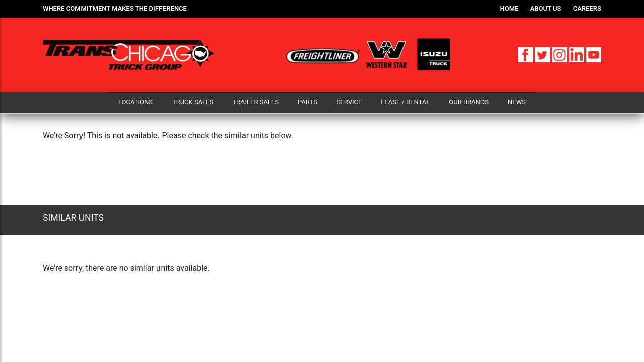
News (517, 102)
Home (509, 8)
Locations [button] (136, 102)
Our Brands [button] (469, 102)
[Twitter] (543, 54)
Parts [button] (308, 102)
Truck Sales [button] (193, 102)
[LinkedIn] (578, 54)
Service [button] (349, 102)
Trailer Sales (256, 102)
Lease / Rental (405, 102)
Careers (587, 8)
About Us (546, 8)
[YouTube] (594, 54)
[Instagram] (560, 54)
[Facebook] (526, 54)
